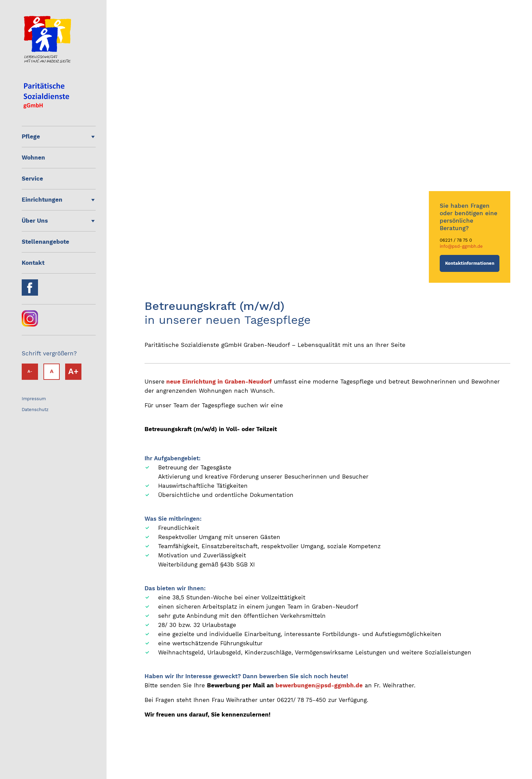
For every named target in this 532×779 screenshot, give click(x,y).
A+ (73, 371)
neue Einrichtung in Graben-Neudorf (219, 382)
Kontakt (33, 263)
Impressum (34, 399)
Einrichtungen (42, 200)
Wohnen (33, 157)
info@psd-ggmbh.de (461, 246)
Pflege (31, 136)
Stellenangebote (45, 242)
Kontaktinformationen (470, 263)
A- (30, 371)
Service (32, 179)
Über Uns (35, 221)
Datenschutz (35, 410)
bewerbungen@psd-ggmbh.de (319, 685)
